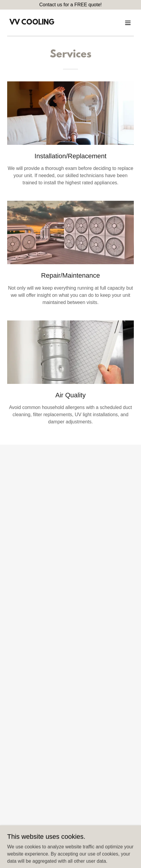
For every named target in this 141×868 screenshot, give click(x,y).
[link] (32, 23)
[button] (128, 23)
